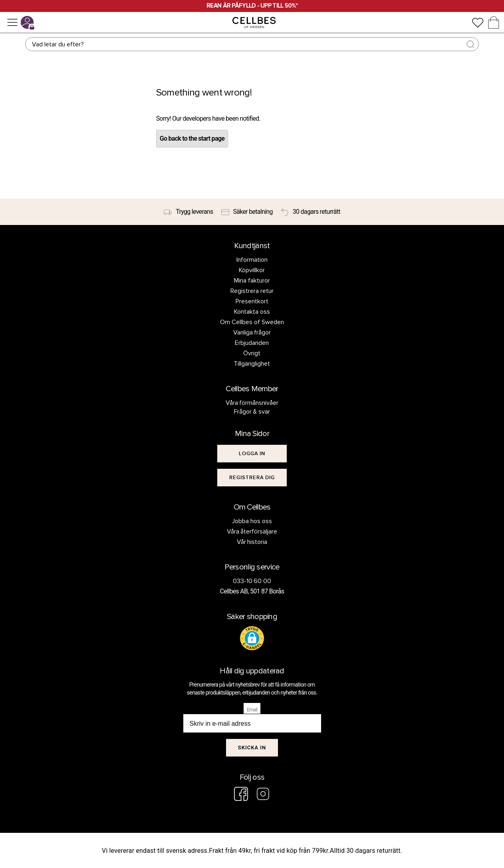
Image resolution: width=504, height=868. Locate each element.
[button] (252, 638)
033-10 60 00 (252, 581)
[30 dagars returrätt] (311, 212)
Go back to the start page (192, 138)
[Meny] (12, 22)
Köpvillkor (252, 270)
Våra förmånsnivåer (252, 403)
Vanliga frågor (252, 332)
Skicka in (252, 748)
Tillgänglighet (252, 364)
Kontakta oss (252, 312)
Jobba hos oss (252, 521)
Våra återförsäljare (252, 532)
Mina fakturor (252, 281)
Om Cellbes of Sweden (252, 322)
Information (252, 260)
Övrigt (252, 353)
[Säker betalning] (247, 212)
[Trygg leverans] (188, 212)
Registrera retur (252, 291)
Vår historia (252, 542)
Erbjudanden (252, 343)
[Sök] (252, 44)
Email (252, 710)
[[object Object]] (252, 454)
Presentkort (252, 301)
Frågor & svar (252, 412)
